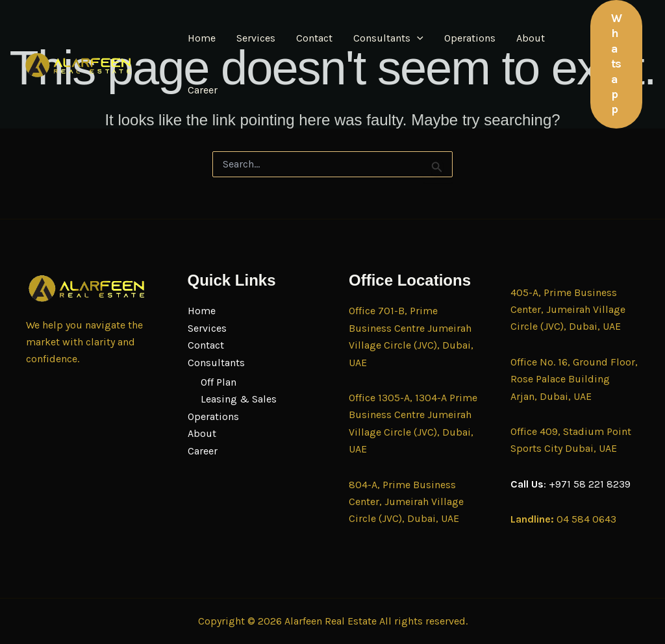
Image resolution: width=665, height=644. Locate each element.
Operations (470, 38)
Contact (314, 38)
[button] (417, 38)
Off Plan (219, 382)
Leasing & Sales (239, 399)
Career (203, 90)
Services (256, 38)
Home (202, 38)
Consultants (388, 38)
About (531, 38)
